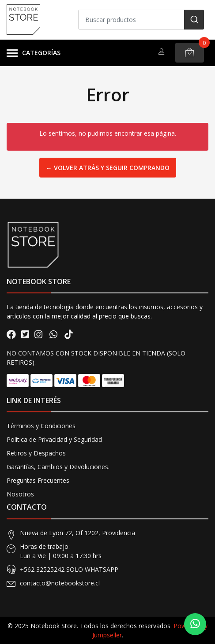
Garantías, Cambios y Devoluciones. (58, 467)
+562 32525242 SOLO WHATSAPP (69, 569)
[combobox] (141, 20)
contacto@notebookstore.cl (60, 583)
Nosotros (20, 494)
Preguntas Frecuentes (38, 480)
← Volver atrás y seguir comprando (108, 168)
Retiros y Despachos (36, 453)
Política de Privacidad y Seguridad (54, 439)
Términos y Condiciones (41, 426)
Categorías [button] (34, 53)
